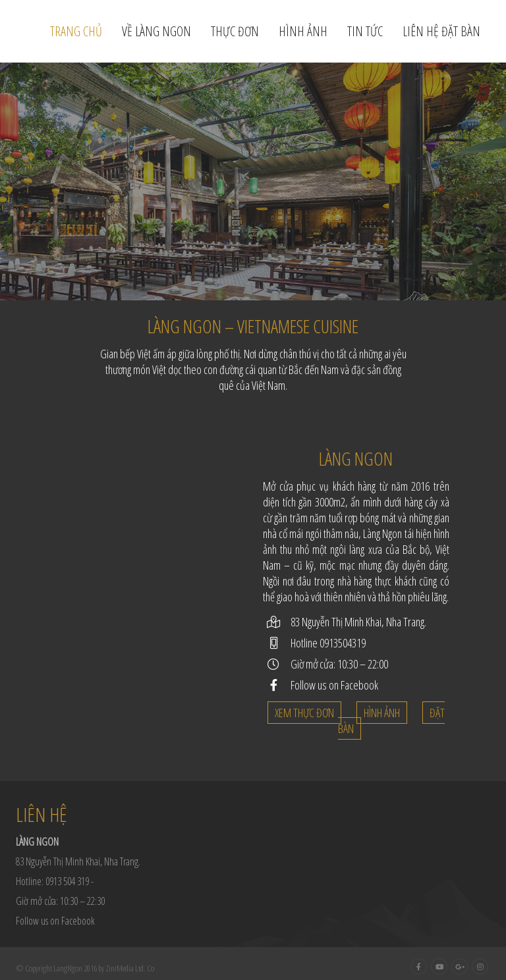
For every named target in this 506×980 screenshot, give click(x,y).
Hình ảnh (303, 31)
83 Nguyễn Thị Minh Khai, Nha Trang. (358, 622)
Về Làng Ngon (156, 31)
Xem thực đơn (304, 713)
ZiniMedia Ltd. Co (130, 968)
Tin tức (365, 31)
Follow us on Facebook (334, 685)
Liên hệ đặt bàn (441, 31)
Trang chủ (76, 31)
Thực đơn (235, 31)
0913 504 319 (67, 881)
